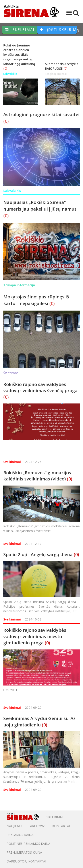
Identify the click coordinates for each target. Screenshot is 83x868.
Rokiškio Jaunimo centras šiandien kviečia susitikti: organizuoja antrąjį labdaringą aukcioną (19, 55)
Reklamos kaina (20, 835)
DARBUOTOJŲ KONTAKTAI (26, 861)
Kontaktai (61, 826)
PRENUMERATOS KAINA (24, 852)
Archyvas (38, 826)
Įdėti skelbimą (59, 30)
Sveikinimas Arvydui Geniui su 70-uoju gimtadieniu (40, 722)
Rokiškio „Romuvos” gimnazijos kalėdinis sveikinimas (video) (37, 476)
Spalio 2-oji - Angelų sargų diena (38, 554)
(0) (5, 68)
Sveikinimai (12, 462)
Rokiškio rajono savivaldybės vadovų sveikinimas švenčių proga (40, 388)
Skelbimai (20, 30)
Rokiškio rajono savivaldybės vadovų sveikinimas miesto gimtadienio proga (35, 636)
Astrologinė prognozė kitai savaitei (41, 114)
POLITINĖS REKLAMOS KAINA (28, 844)
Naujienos (15, 826)
